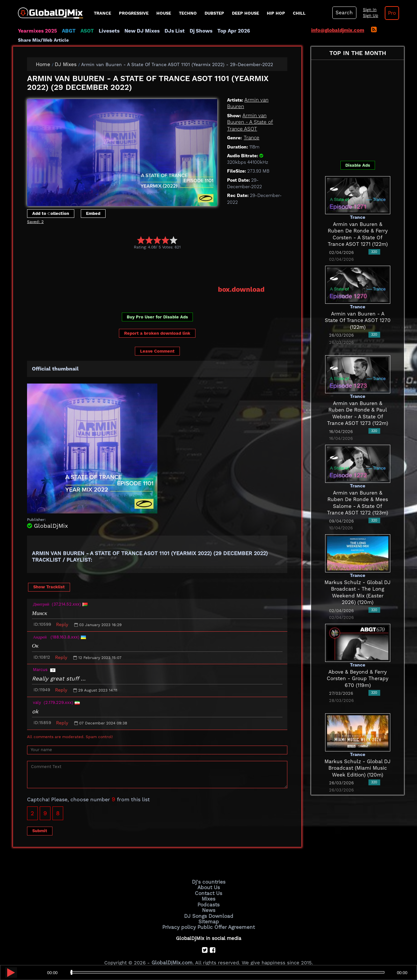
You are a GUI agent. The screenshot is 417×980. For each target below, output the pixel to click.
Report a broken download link (157, 324)
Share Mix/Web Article (276, 31)
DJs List (172, 31)
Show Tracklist (49, 578)
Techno (188, 13)
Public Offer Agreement (225, 917)
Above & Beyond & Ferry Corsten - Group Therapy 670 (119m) (358, 670)
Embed (93, 205)
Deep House (245, 13)
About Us (209, 878)
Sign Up (369, 16)
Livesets (108, 31)
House (164, 13)
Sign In (368, 10)
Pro (390, 13)
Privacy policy (180, 917)
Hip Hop (276, 13)
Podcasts (209, 895)
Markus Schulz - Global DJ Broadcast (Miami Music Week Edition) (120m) (358, 759)
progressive (134, 13)
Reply (62, 616)
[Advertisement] (146, 259)
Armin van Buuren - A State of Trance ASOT (250, 113)
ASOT (86, 31)
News (209, 901)
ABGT (68, 31)
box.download (242, 281)
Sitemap (208, 912)
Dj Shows (198, 31)
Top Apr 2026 (230, 31)
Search (344, 13)
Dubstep (214, 13)
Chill (299, 13)
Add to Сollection (51, 205)
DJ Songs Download (208, 906)
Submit (40, 822)
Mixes (208, 889)
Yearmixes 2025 (37, 31)
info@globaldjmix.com (338, 30)
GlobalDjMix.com (172, 952)
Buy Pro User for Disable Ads (157, 308)
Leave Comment (157, 342)
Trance (102, 13)
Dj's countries (208, 873)
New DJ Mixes (140, 31)
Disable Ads (358, 156)
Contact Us (208, 884)
